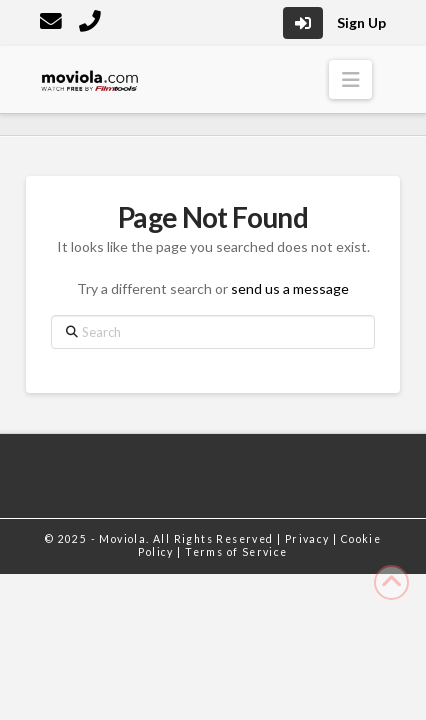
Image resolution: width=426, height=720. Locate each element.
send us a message (290, 288)
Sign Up (361, 22)
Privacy (309, 539)
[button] (350, 79)
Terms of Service (236, 552)
